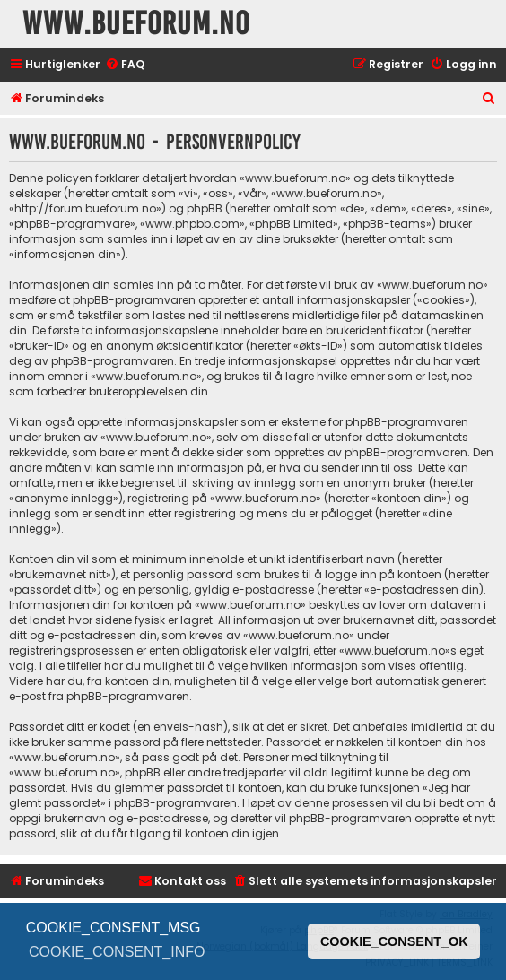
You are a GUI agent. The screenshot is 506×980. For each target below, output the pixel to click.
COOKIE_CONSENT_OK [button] (394, 941)
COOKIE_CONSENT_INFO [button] (117, 952)
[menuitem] (125, 65)
